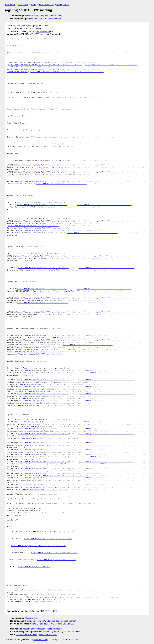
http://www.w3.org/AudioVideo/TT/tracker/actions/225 (43, 230)
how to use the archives (27, 634)
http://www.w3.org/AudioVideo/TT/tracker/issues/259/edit (104, 289)
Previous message (52, 19)
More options (55, 16)
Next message (36, 19)
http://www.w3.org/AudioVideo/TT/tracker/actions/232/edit (107, 443)
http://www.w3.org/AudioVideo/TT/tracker (56, 560)
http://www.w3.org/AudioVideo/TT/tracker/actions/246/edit (107, 172)
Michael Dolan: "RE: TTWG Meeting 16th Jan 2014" (53, 624)
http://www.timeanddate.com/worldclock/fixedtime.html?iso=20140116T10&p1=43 (67, 72)
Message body (32, 16)
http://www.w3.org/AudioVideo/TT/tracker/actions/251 (43, 478)
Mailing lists (23, 4)
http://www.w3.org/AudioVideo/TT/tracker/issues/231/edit (104, 256)
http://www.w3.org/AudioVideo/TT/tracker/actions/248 (43, 181)
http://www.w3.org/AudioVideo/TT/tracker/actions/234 (43, 450)
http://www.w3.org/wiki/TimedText (34, 567)
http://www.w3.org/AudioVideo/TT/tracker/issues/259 (42, 289)
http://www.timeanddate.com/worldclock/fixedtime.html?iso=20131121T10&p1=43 (45, 65)
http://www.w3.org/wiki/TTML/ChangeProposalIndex (54, 553)
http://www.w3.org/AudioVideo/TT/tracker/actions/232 (43, 443)
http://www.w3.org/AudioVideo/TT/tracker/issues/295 (88, 345)
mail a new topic (54, 629)
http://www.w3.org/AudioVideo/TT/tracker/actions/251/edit (107, 478)
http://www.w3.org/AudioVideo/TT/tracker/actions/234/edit (107, 450)
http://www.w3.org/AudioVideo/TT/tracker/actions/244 (43, 347)
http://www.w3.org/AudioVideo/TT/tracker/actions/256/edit (107, 298)
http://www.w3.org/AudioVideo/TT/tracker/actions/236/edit (107, 455)
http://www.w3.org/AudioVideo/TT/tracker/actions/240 (43, 165)
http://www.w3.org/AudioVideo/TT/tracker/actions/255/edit (107, 268)
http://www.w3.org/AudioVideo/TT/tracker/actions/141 (43, 221)
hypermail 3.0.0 (40, 639)
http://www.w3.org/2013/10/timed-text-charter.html (50, 532)
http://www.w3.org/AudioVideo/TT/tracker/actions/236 (43, 455)
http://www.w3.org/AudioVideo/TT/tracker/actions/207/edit (107, 312)
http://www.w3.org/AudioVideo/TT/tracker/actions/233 (43, 401)
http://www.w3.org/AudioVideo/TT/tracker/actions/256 (43, 298)
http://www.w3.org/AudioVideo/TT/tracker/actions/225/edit (107, 230)
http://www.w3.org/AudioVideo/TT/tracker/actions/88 (42, 422)
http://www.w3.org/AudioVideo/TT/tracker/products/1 (49, 427)
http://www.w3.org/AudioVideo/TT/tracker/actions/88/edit (104, 422)
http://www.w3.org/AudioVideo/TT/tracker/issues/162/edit (104, 205)
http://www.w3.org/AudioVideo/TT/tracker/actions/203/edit (107, 371)
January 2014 (63, 4)
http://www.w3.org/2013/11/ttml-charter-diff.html (48, 539)
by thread (55, 632)
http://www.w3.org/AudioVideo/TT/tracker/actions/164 (43, 429)
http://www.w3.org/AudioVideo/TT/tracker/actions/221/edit (107, 394)
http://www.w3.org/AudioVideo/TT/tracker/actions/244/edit (107, 347)
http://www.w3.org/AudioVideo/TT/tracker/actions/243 (43, 340)
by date (46, 632)
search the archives (48, 634)
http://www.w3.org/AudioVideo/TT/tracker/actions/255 (43, 268)
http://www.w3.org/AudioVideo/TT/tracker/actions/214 (43, 380)
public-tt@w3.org (46, 4)
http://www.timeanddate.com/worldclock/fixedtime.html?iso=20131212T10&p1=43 (68, 67)
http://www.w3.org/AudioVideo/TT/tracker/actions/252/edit (107, 485)
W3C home (10, 4)
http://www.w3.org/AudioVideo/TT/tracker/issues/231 (42, 256)
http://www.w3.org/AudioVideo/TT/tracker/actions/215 (43, 434)
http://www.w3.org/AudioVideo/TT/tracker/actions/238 (43, 336)
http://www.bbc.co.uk (17, 585)
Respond (44, 16)
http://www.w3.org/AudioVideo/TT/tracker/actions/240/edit (107, 165)
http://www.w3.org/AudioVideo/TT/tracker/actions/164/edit (107, 429)
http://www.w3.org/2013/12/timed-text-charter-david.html (38, 546)
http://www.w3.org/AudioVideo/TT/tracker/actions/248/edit (107, 181)
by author (76, 632)
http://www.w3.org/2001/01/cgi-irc (89, 97)
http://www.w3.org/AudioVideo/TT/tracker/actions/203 (43, 371)
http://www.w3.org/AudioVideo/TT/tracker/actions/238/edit (107, 336)
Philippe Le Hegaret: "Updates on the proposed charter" (51, 621)
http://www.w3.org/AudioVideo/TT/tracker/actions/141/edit (107, 221)
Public (33, 4)
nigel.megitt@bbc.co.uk (36, 26)
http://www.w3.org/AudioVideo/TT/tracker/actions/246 (43, 172)
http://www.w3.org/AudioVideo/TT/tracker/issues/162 (42, 205)
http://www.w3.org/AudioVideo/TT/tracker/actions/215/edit (107, 434)
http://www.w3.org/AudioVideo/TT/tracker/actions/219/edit (107, 387)
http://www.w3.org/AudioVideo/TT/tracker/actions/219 (43, 387)
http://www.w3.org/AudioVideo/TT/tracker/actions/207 (43, 312)
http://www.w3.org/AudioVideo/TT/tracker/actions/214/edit (107, 380)
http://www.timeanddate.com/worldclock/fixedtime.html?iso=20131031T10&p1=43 (58, 62)
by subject (66, 632)
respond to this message (34, 629)
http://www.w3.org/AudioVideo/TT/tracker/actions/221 (43, 394)
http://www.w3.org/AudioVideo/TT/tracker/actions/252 (43, 485)
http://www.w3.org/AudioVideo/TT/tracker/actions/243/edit (107, 340)
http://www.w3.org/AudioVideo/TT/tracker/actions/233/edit (107, 401)
